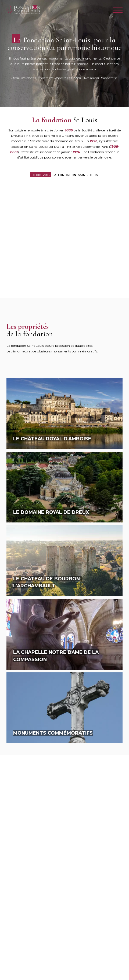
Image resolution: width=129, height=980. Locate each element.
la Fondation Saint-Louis (65, 175)
